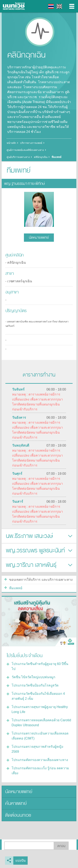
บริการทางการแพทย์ (31, 143)
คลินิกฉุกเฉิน (41, 157)
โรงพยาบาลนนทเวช (15, 6)
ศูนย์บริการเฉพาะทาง (18, 157)
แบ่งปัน (20, 860)
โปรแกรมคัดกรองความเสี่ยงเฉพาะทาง (40, 760)
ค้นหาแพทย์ (16, 803)
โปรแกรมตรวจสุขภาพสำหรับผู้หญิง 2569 (37, 749)
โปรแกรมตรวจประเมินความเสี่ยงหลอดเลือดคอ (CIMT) (40, 736)
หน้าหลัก (11, 143)
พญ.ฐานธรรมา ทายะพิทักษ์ (24, 184)
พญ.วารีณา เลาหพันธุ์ (31, 565)
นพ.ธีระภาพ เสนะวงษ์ (29, 536)
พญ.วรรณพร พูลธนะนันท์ (35, 551)
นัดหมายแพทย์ (39, 237)
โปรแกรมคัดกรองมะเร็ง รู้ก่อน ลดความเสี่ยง (40, 771)
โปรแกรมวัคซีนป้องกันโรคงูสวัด (35, 685)
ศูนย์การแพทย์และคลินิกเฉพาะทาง (25, 150)
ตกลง (61, 846)
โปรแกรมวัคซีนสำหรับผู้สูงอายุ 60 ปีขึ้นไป (40, 666)
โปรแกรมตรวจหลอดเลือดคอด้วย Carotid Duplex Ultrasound (41, 723)
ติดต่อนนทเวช (18, 815)
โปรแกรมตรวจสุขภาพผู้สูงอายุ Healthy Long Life (40, 709)
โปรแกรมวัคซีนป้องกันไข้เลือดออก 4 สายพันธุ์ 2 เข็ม (38, 696)
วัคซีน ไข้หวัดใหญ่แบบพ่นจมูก (33, 677)
